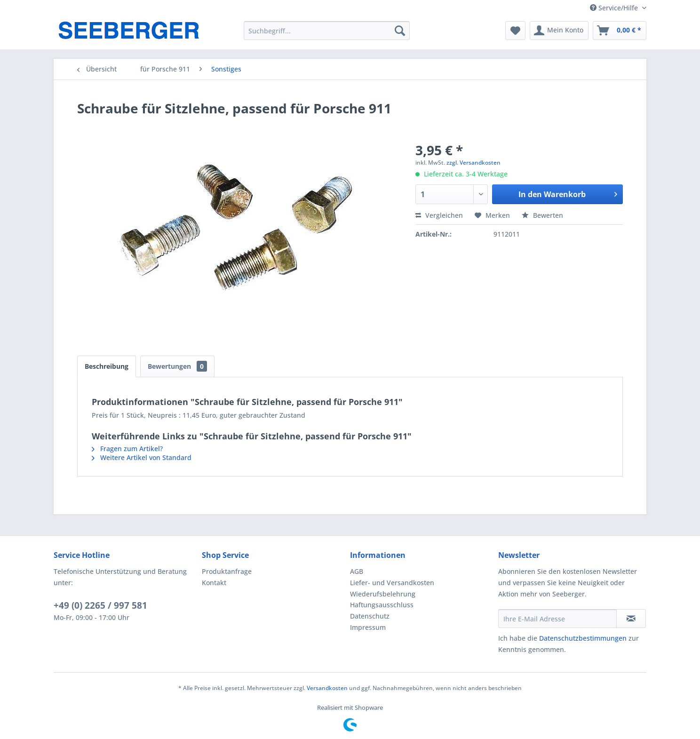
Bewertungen (177, 366)
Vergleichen (439, 215)
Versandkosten (327, 688)
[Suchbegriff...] (327, 31)
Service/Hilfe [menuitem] (615, 8)
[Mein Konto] (559, 31)
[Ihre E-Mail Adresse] (557, 619)
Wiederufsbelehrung (383, 594)
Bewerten (542, 215)
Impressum (368, 627)
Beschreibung (107, 366)
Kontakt (214, 583)
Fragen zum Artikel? (127, 449)
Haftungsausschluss (382, 605)
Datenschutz (370, 616)
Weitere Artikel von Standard (142, 457)
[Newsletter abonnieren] (631, 619)
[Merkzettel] (515, 31)
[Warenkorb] (620, 31)
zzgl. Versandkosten (473, 163)
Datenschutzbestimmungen (583, 638)
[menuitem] (327, 31)
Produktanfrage (227, 571)
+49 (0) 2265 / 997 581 (100, 605)
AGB (357, 571)
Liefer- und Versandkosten (392, 583)
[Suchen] (400, 31)
